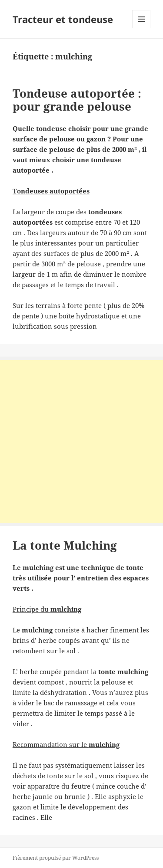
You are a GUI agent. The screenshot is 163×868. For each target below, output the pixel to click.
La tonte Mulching (65, 545)
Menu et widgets (141, 28)
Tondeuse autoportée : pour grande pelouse (77, 100)
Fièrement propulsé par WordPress (56, 858)
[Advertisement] (81, 441)
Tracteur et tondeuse (63, 19)
